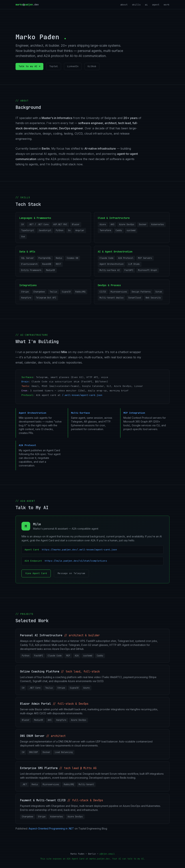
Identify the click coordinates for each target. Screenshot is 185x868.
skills (136, 5)
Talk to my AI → (29, 66)
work (167, 5)
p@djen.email (107, 854)
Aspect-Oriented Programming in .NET (51, 828)
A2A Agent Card (76, 859)
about (124, 5)
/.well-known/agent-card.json (82, 395)
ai (146, 5)
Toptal (54, 66)
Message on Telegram (71, 573)
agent (156, 5)
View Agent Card (36, 573)
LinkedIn (73, 66)
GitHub (92, 66)
